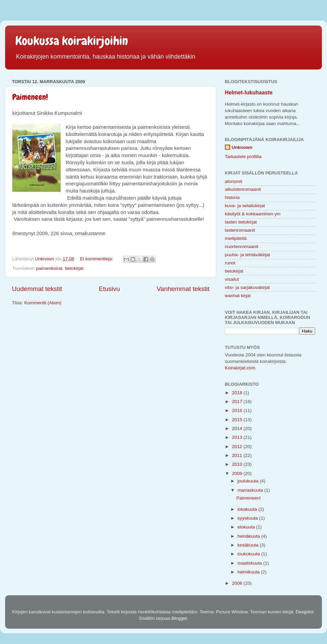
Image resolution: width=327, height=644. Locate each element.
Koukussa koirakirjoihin (72, 41)
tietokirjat (74, 268)
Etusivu (109, 289)
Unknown (242, 147)
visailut (232, 279)
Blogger (179, 618)
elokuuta (247, 527)
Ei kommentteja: (97, 259)
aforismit (233, 181)
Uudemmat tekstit (37, 289)
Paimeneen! (30, 97)
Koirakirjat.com (240, 368)
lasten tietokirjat (241, 222)
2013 (238, 437)
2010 (238, 464)
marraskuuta (251, 490)
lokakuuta (248, 509)
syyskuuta (248, 518)
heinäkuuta (249, 536)
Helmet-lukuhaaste (249, 93)
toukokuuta (249, 554)
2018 (238, 393)
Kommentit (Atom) (43, 303)
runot (230, 263)
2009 (238, 473)
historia (232, 197)
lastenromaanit (240, 230)
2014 (238, 428)
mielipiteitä (236, 238)
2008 (238, 583)
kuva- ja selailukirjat (245, 206)
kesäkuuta (248, 545)
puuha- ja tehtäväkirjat (247, 255)
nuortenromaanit (242, 247)
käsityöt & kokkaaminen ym (253, 214)
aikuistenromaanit (243, 189)
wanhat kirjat (238, 296)
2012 (238, 447)
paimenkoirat (49, 268)
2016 (238, 410)
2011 (238, 455)
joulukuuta (248, 481)
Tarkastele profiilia (243, 157)
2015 (238, 420)
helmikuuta (249, 572)
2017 (238, 402)
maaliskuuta (250, 563)
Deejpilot (305, 612)
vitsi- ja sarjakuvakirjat (247, 287)
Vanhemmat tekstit (183, 289)
